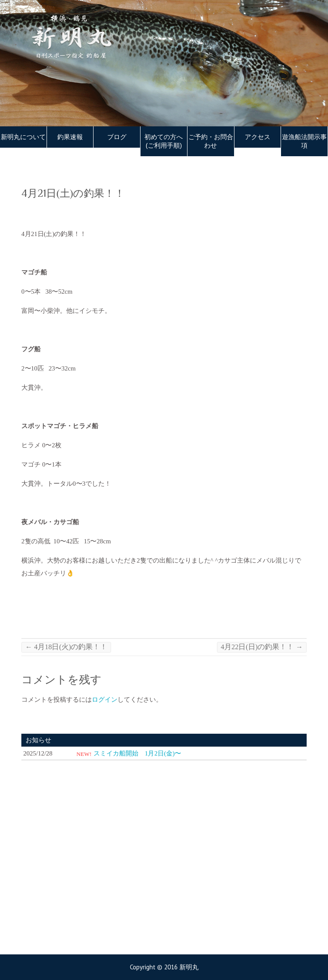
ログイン (105, 700)
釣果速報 (70, 137)
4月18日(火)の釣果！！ (66, 647)
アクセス (258, 137)
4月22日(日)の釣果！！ (262, 647)
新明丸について (23, 137)
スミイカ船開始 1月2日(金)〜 (137, 753)
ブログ (117, 137)
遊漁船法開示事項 (304, 141)
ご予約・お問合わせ (211, 141)
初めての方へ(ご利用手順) (164, 141)
